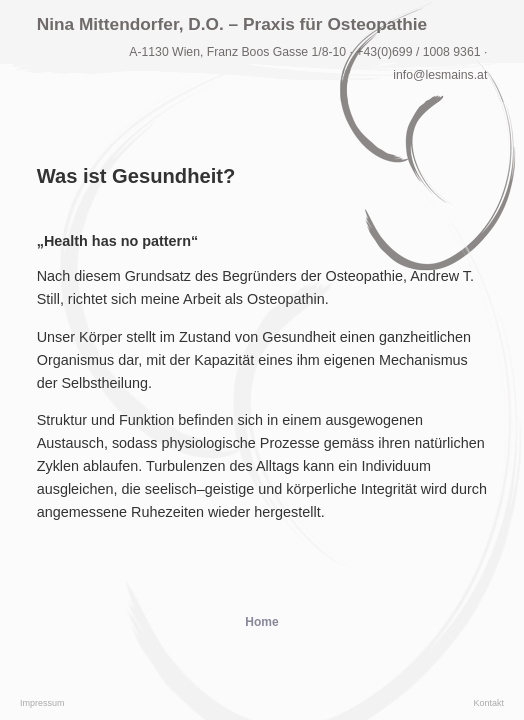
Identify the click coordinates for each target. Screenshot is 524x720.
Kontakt (488, 703)
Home (261, 622)
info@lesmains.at (440, 75)
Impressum (42, 703)
